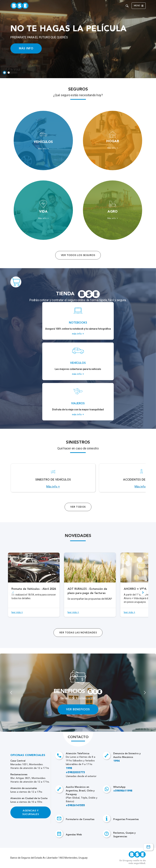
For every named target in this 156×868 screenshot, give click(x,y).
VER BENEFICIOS (78, 709)
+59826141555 (75, 805)
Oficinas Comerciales (28, 755)
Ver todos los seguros (78, 255)
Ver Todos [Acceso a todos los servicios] (78, 507)
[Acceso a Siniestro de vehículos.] (53, 478)
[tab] (5, 73)
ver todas (78, 633)
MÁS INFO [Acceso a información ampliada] (26, 48)
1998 (69, 768)
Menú (139, 6)
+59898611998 (123, 791)
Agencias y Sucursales (31, 812)
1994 (116, 761)
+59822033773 (75, 772)
